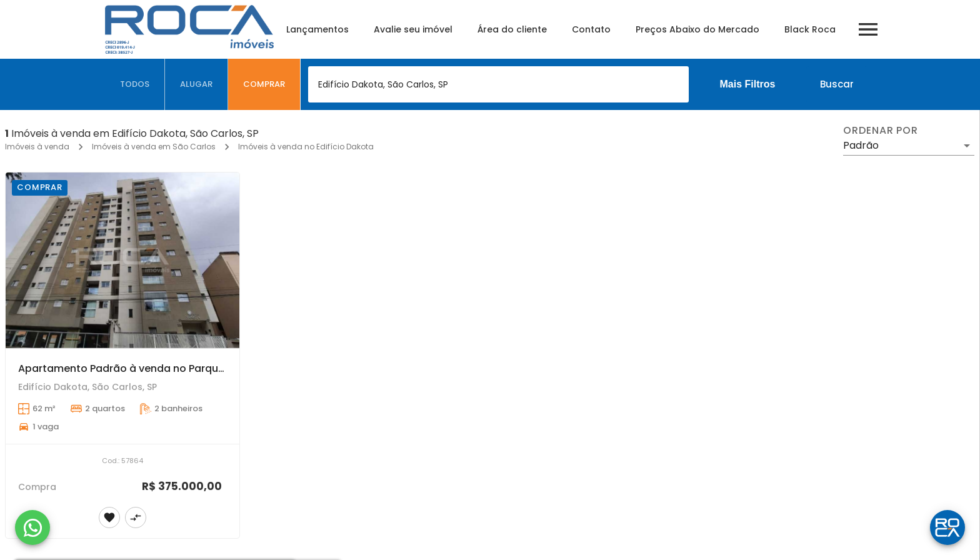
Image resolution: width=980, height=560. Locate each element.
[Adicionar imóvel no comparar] (136, 517)
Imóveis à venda (37, 147)
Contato (591, 29)
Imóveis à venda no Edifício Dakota (306, 147)
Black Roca (810, 29)
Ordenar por (881, 131)
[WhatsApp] (32, 527)
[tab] (135, 84)
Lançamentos (317, 29)
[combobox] (498, 84)
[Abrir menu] (868, 29)
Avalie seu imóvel (413, 29)
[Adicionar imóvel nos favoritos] (109, 517)
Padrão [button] (861, 145)
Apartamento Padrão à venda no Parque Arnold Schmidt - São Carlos (195, 368)
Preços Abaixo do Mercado (697, 29)
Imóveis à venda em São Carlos (154, 147)
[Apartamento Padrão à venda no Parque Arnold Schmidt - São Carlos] (122, 260)
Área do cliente (512, 29)
